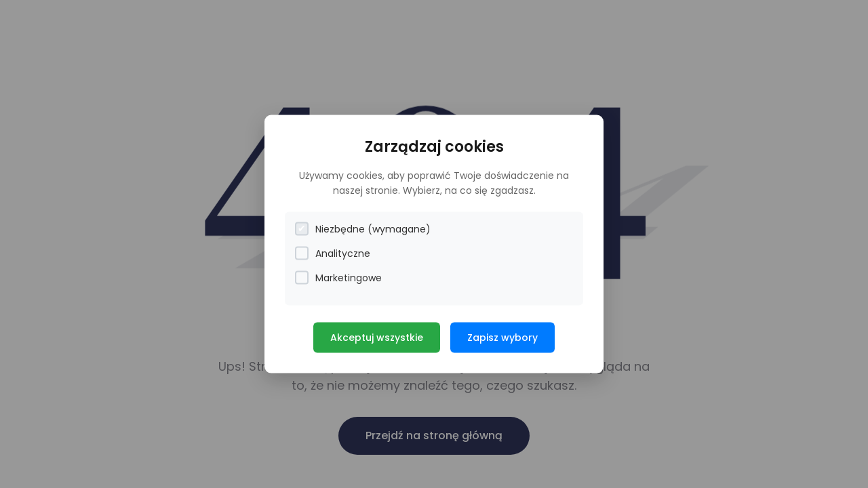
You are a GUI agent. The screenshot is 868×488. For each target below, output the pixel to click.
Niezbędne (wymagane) (363, 229)
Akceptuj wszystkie (377, 337)
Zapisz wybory (502, 337)
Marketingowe (338, 278)
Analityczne (333, 253)
